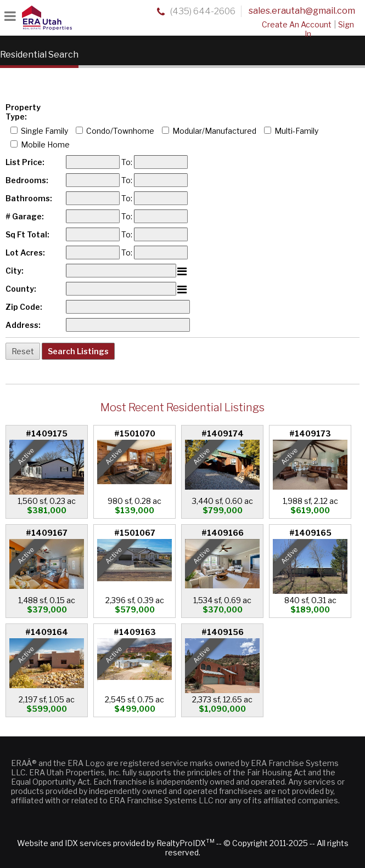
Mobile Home (45, 144)
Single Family (44, 131)
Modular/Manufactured (214, 131)
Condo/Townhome (120, 131)
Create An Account (297, 24)
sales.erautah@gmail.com (302, 11)
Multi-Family (296, 131)
